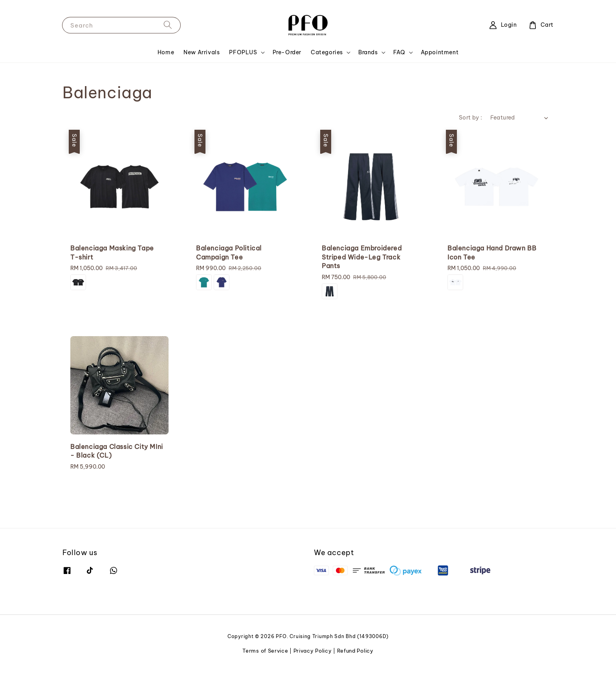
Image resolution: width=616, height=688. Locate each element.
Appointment (440, 52)
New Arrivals (202, 52)
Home (166, 52)
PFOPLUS (243, 52)
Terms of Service (265, 651)
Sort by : (471, 118)
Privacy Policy (313, 651)
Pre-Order (287, 52)
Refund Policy (355, 651)
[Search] (168, 25)
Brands (368, 52)
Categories (327, 52)
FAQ (399, 52)
